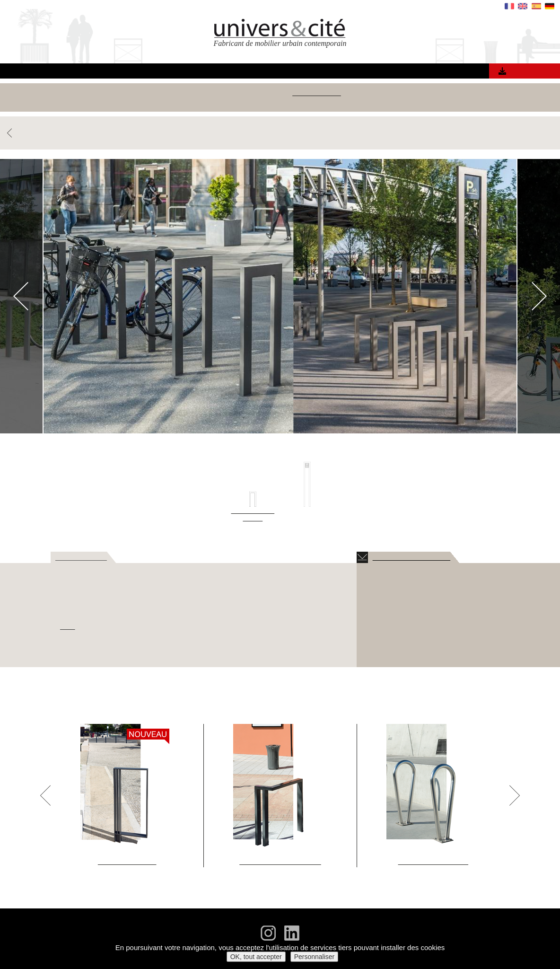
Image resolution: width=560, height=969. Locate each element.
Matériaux (264, 72)
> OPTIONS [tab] (251, 557)
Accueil (126, 72)
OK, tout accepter (256, 957)
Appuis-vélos (290, 93)
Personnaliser (315, 957)
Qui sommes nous (324, 72)
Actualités (386, 72)
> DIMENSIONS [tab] (140, 557)
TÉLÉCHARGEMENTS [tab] (399, 557)
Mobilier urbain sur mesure (280, 102)
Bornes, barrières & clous (361, 93)
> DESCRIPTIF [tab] (78, 557)
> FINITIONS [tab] (198, 557)
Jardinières (522, 93)
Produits (166, 72)
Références (214, 72)
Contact (430, 72)
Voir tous (36, 93)
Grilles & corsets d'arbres (454, 93)
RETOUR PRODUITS (39, 133)
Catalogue (527, 71)
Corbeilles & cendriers (225, 93)
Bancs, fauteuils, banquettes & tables (121, 93)
